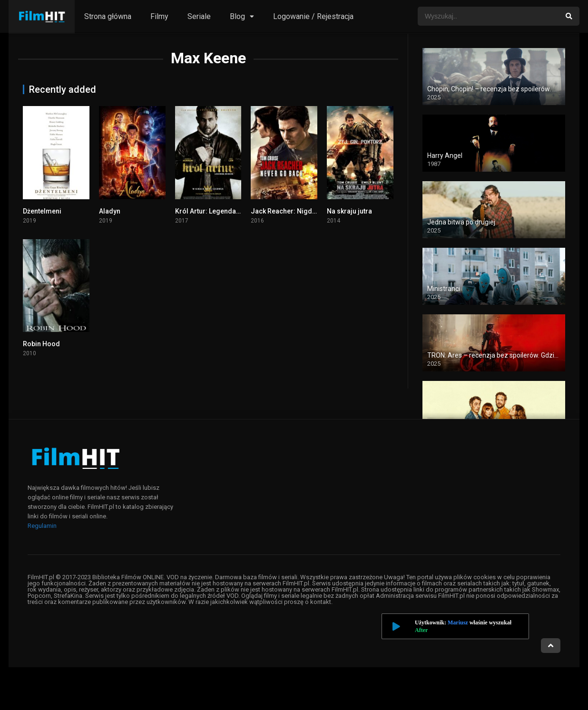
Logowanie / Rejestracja (313, 16)
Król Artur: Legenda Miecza (218, 211)
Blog (237, 16)
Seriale (199, 16)
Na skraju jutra (349, 211)
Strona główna (108, 16)
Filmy (159, 16)
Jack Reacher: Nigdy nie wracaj (300, 211)
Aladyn (110, 211)
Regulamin (42, 526)
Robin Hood (41, 344)
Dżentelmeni (42, 211)
